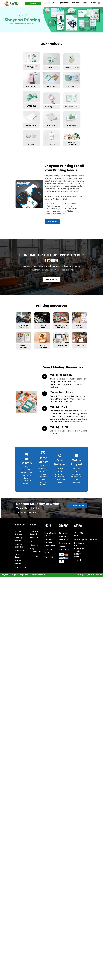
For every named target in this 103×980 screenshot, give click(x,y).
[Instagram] (78, 536)
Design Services (79, 304)
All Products (33, 3)
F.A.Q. (32, 518)
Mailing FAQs (58, 384)
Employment (64, 520)
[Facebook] (75, 536)
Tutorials (33, 532)
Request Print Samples (61, 304)
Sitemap (63, 510)
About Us (33, 514)
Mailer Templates (61, 370)
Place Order (20, 527)
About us (52, 199)
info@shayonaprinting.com (85, 516)
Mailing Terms (59, 404)
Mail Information (61, 352)
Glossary (33, 522)
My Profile (48, 533)
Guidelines (79, 323)
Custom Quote (42, 304)
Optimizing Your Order (24, 304)
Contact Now (77, 483)
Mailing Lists (20, 542)
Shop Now (51, 257)
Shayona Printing (95, 550)
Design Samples (24, 324)
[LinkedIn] (81, 536)
